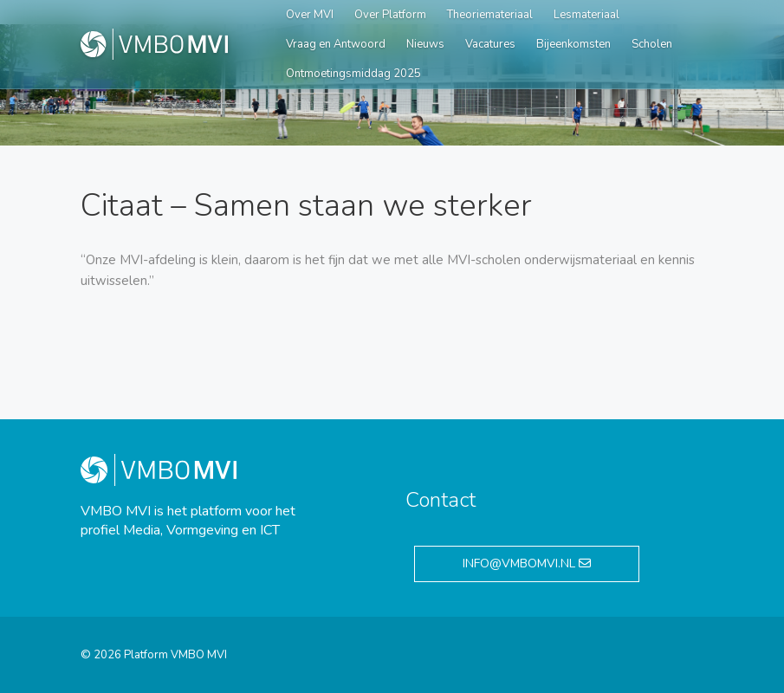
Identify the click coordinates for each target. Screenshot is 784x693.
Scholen (652, 44)
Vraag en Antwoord (336, 44)
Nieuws (425, 44)
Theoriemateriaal (490, 15)
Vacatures (490, 44)
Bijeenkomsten (573, 44)
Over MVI (310, 15)
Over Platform (390, 15)
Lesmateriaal (586, 15)
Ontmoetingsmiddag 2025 (353, 74)
